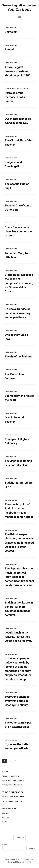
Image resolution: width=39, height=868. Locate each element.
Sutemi (9, 49)
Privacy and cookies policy (12, 785)
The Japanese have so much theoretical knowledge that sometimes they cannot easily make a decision (19, 577)
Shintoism (11, 32)
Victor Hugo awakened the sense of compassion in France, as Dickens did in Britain (19, 283)
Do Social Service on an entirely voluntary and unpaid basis (18, 313)
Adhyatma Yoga (10, 89)
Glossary (6, 817)
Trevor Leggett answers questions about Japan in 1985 (18, 71)
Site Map (6, 813)
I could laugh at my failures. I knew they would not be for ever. (18, 637)
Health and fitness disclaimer (13, 780)
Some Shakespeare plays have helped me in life (18, 231)
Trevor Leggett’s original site (13, 801)
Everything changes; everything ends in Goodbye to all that (17, 701)
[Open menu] (19, 17)
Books (5, 822)
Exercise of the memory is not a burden (15, 97)
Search (5, 845)
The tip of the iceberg (18, 357)
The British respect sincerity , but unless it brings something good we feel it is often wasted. (19, 543)
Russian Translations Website (13, 797)
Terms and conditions (11, 776)
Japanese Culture (11, 28)
